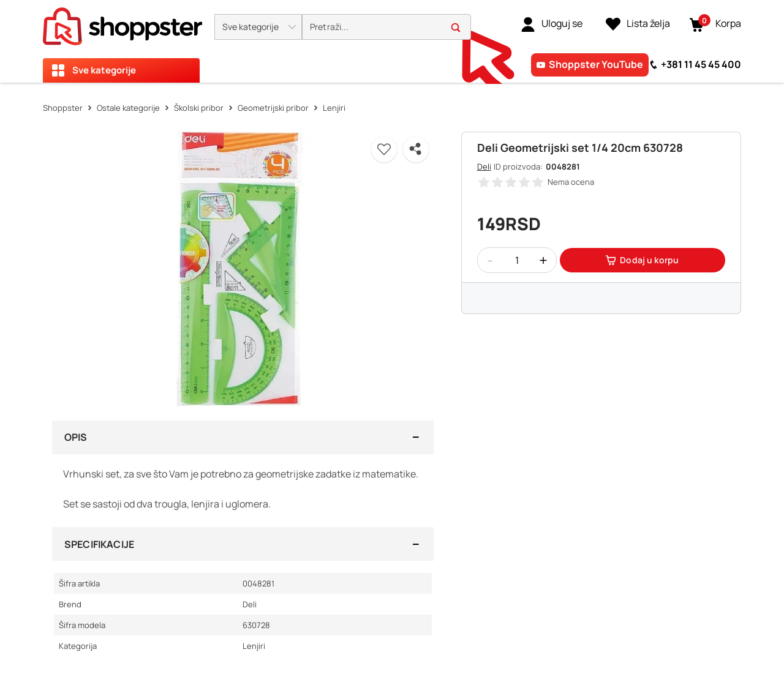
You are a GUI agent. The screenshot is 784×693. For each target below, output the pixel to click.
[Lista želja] (638, 24)
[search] (386, 27)
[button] (258, 27)
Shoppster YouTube (596, 64)
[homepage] (123, 23)
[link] (552, 24)
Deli (484, 167)
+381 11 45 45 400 (701, 64)
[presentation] (392, 41)
